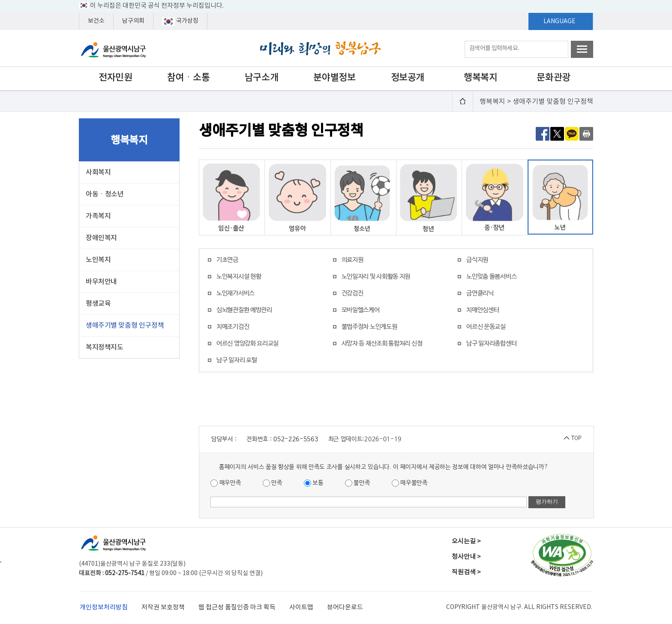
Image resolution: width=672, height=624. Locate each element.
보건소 (96, 21)
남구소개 (261, 78)
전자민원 (115, 78)
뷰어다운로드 (345, 607)
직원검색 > (466, 572)
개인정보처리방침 (104, 607)
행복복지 (480, 78)
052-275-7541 (125, 573)
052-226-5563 (296, 439)
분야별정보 (334, 78)
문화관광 (553, 78)
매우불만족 (410, 483)
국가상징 (180, 21)
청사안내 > (466, 557)
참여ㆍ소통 (189, 78)
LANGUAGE (559, 21)
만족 (273, 483)
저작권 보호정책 (163, 607)
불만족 (358, 483)
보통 (314, 483)
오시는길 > (466, 541)
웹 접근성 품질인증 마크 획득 (237, 607)
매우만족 (226, 483)
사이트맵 (301, 607)
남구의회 (133, 21)
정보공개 (408, 78)
